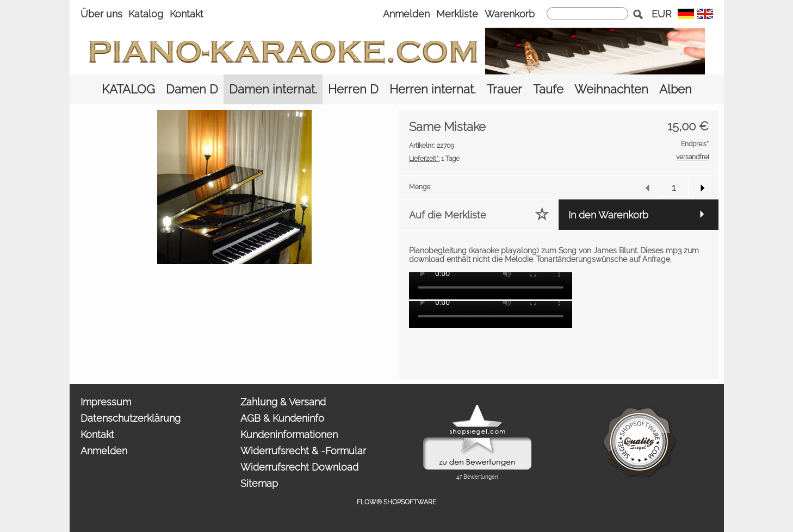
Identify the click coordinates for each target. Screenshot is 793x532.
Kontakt (187, 14)
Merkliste (457, 14)
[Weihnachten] (611, 89)
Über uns (101, 14)
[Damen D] (192, 89)
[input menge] (674, 187)
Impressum (106, 402)
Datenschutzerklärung (131, 418)
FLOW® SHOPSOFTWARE (396, 502)
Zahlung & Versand (283, 402)
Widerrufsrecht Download (299, 467)
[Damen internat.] (273, 89)
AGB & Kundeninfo (282, 418)
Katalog (146, 14)
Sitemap (259, 483)
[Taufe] (548, 89)
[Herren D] (353, 89)
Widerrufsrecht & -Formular (303, 451)
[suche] (587, 14)
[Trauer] (504, 89)
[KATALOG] (128, 89)
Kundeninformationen (289, 434)
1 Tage (434, 159)
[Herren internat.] (433, 89)
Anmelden (406, 14)
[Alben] (676, 89)
